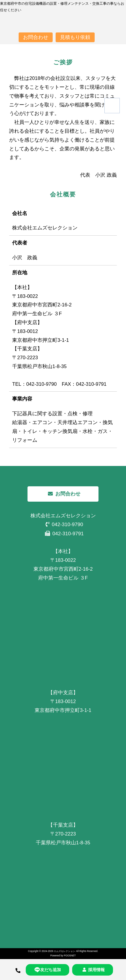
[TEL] (18, 970)
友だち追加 (47, 970)
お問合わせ (36, 37)
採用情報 (93, 970)
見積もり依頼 (75, 37)
